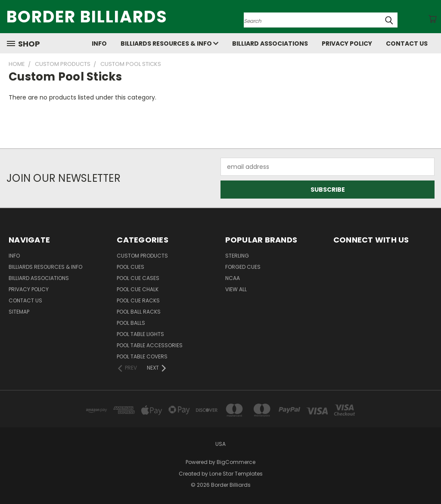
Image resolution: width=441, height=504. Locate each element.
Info (99, 44)
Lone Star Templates (236, 474)
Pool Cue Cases (138, 278)
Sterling (237, 256)
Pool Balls (131, 323)
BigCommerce (236, 462)
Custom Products (142, 256)
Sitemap (19, 312)
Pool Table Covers (142, 356)
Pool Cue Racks (138, 300)
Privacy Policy (347, 44)
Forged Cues (243, 267)
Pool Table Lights (140, 334)
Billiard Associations (270, 44)
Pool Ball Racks (139, 312)
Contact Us (407, 44)
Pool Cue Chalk (138, 289)
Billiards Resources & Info (169, 44)
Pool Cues (130, 267)
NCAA (233, 278)
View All (236, 289)
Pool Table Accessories (150, 345)
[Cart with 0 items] (432, 19)
